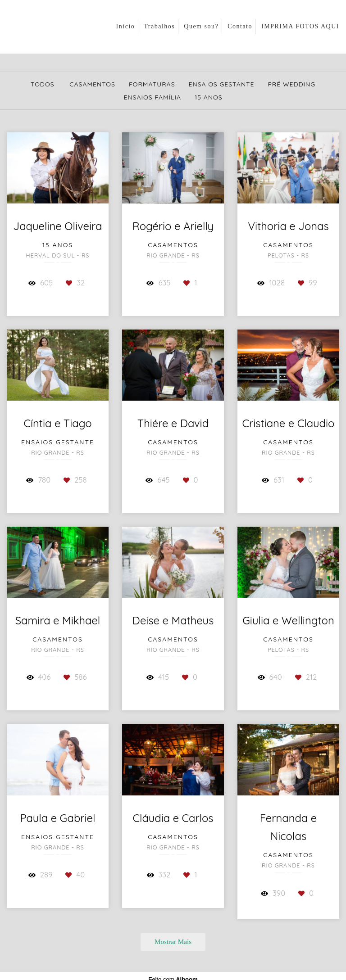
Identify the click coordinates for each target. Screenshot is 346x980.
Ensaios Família (152, 97)
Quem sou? (201, 26)
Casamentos (92, 84)
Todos (43, 84)
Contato (240, 26)
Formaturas (152, 84)
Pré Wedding (292, 84)
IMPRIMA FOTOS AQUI (300, 26)
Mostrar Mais (173, 942)
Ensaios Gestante (222, 84)
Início (126, 26)
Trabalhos (159, 26)
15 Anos (208, 97)
